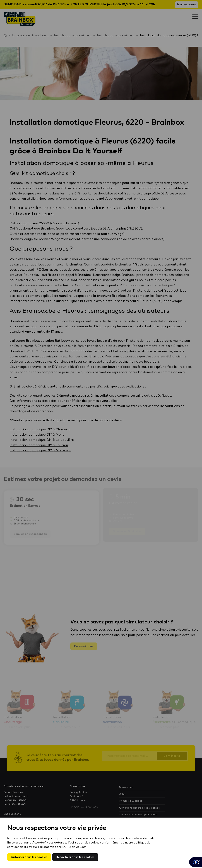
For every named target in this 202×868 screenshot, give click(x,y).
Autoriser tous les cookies (29, 857)
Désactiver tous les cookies (75, 857)
